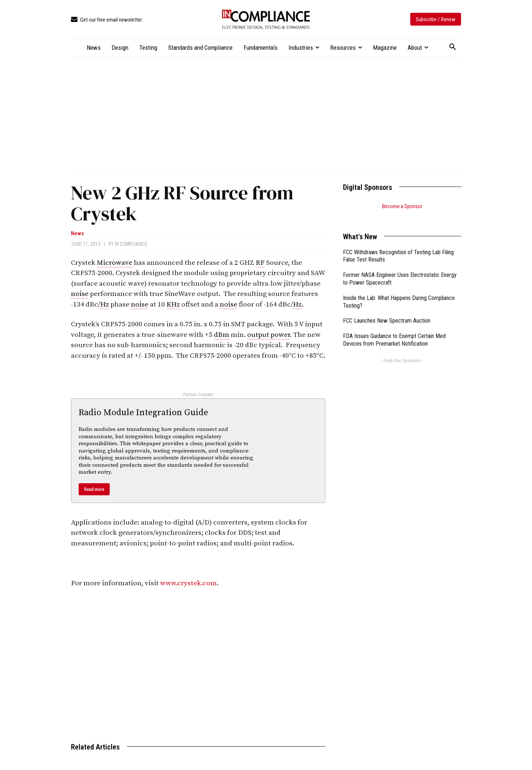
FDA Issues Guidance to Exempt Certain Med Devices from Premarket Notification (394, 331)
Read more (94, 489)
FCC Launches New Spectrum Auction (387, 311)
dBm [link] (222, 335)
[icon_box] (106, 20)
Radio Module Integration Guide (143, 413)
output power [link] (269, 335)
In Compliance (131, 244)
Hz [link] (105, 305)
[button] (453, 47)
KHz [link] (173, 305)
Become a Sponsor (402, 206)
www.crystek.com (188, 583)
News (77, 234)
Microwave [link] (115, 263)
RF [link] (260, 263)
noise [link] (80, 294)
